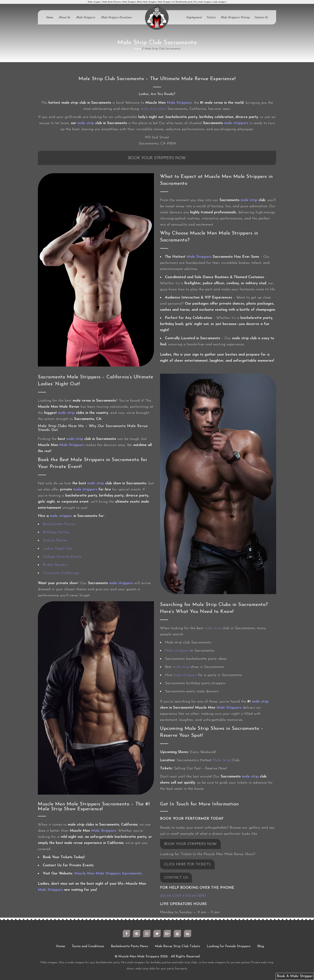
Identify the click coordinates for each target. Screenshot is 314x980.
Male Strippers (86, 17)
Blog (261, 946)
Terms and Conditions (88, 946)
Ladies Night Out (57, 549)
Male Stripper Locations (116, 17)
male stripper (61, 516)
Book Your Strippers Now (157, 158)
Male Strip (222, 760)
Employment (194, 17)
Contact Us (261, 17)
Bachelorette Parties (59, 524)
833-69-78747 (196, 896)
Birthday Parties (56, 532)
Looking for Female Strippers (229, 946)
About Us (65, 17)
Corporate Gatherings (61, 573)
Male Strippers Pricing (235, 17)
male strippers (236, 123)
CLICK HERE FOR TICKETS (187, 864)
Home (50, 17)
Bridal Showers (55, 565)
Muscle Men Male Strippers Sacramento (108, 874)
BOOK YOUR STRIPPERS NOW (190, 844)
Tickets (211, 17)
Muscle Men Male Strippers (139, 957)
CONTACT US (176, 878)
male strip (86, 123)
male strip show (153, 109)
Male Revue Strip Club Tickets (177, 946)
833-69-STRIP (171, 896)
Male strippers (177, 651)
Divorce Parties (55, 540)
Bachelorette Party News (130, 946)
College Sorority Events (62, 557)
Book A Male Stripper (295, 976)
